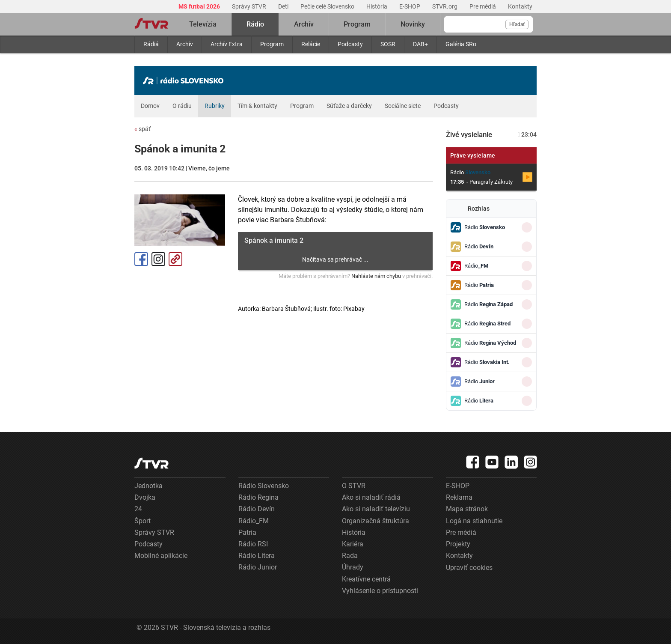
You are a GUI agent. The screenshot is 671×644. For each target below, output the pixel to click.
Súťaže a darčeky (349, 106)
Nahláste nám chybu (376, 276)
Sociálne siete (403, 106)
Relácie (311, 44)
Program (272, 44)
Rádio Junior (258, 567)
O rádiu (182, 106)
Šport (143, 521)
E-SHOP (410, 6)
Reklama (459, 497)
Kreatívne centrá (366, 579)
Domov (150, 106)
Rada (350, 556)
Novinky (413, 24)
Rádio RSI (253, 544)
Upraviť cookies (469, 568)
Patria (247, 532)
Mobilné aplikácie (161, 556)
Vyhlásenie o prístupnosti (380, 591)
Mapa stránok (467, 509)
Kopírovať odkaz (175, 259)
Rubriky (215, 106)
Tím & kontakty (257, 106)
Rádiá (151, 44)
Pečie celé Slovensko (328, 6)
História (377, 6)
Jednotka (148, 486)
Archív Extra (227, 44)
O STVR (354, 486)
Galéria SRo (461, 44)
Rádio (255, 24)
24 (138, 509)
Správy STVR (250, 6)
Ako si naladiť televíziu (376, 509)
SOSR (388, 44)
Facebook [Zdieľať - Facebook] (141, 259)
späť (143, 129)
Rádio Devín (257, 509)
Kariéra (353, 544)
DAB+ (420, 44)
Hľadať (517, 24)
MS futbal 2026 (200, 6)
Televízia (203, 24)
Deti (284, 6)
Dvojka (145, 497)
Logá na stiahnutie (474, 521)
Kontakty (520, 6)
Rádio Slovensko (264, 486)
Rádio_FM (254, 521)
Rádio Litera (257, 556)
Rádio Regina (258, 497)
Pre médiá (483, 6)
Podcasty (350, 44)
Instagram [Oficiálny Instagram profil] (158, 259)
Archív (185, 44)
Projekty (458, 544)
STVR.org (445, 6)
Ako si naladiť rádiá (371, 497)
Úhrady (353, 567)
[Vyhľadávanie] (488, 24)
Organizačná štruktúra (376, 521)
